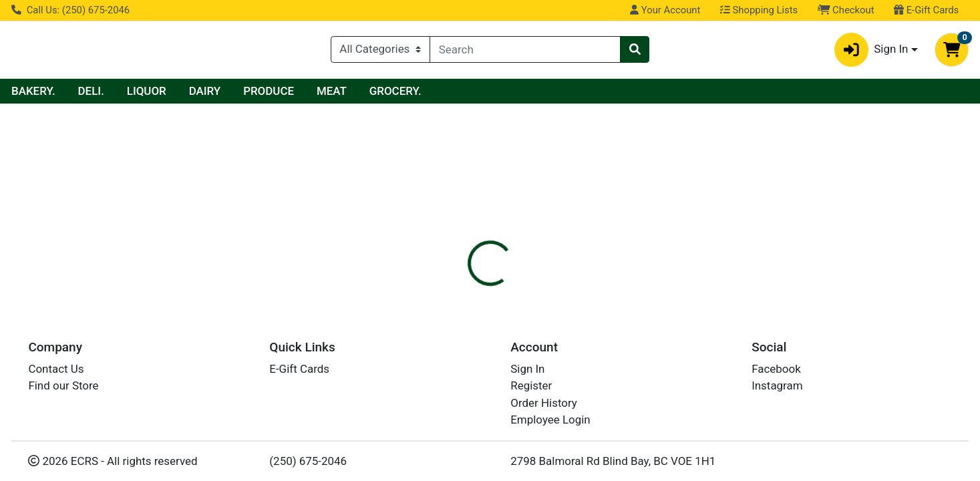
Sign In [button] (871, 51)
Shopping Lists (759, 10)
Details (446, 264)
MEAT (459, 94)
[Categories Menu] (380, 51)
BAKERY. (160, 94)
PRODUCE (395, 94)
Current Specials (64, 94)
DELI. (218, 94)
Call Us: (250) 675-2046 (70, 10)
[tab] (446, 263)
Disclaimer (509, 264)
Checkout (846, 10)
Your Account (665, 10)
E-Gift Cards (926, 10)
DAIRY (332, 94)
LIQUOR (274, 94)
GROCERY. (522, 94)
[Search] (525, 51)
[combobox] (525, 51)
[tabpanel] (694, 315)
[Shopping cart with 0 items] (952, 51)
